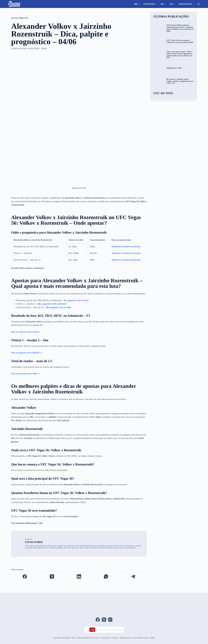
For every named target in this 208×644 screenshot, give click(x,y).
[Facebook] (25, 577)
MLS (173, 4)
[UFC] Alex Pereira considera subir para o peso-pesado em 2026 (180, 41)
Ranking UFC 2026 (174, 68)
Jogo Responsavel (126, 638)
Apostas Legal (187, 4)
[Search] (199, 4)
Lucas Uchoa (34, 542)
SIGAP (153, 638)
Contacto (115, 638)
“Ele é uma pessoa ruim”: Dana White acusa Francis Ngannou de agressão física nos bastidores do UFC (180, 55)
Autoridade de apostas (141, 638)
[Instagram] (110, 620)
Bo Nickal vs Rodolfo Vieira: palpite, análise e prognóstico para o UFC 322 (180, 81)
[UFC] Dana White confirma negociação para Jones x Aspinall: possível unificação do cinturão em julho (180, 28)
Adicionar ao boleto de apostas (126, 246)
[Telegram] (133, 577)
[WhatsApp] (106, 577)
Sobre (74, 638)
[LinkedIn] (79, 577)
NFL (164, 4)
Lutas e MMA (151, 4)
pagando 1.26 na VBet (61, 307)
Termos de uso (105, 638)
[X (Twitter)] (52, 577)
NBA (138, 4)
